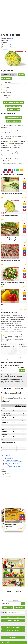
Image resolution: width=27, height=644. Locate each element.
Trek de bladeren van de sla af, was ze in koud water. (13, 126)
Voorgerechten (6, 473)
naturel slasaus (7, 98)
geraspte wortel (7, 95)
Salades (10, 41)
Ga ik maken (6, 78)
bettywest (13, 47)
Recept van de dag (13, 617)
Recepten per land (13, 627)
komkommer (6, 87)
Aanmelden (19, 607)
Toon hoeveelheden (14, 118)
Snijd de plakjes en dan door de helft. (13, 137)
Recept (4, 471)
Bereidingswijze (9, 459)
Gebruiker (5, 600)
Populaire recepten (13, 631)
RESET (22, 371)
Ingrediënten (8, 457)
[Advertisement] (13, 18)
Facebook (13, 638)
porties (5, 43)
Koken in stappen (13, 121)
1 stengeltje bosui (7, 90)
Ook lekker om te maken (11, 460)
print (21, 75)
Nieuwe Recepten (13, 620)
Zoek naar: (4, 612)
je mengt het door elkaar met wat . (11, 159)
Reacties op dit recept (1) (11, 463)
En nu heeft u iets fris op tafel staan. (12, 164)
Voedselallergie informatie (15, 462)
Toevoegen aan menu (13, 106)
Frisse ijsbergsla (6, 455)
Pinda (3, 345)
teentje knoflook (7, 93)
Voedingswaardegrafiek (14, 466)
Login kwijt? (8, 607)
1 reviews (5, 49)
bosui (8, 142)
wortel (8, 144)
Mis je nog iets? (13, 110)
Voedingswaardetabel (11, 465)
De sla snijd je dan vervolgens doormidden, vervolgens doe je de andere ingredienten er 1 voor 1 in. (13, 153)
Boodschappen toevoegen (13, 103)
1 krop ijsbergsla (7, 82)
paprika (11, 131)
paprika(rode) (6, 85)
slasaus (5, 160)
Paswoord (5, 604)
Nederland (11, 38)
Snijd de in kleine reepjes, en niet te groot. (13, 132)
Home (2, 470)
